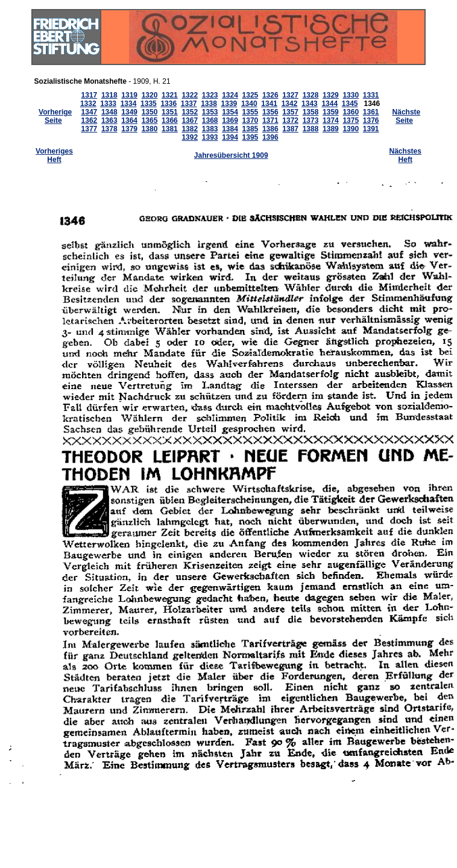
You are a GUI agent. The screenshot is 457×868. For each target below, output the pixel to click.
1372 (290, 120)
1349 (129, 112)
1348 (109, 112)
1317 (90, 95)
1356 (270, 112)
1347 (90, 112)
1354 (230, 112)
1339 (229, 104)
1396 (270, 137)
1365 (150, 120)
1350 (150, 112)
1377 (90, 129)
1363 (109, 120)
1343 (310, 104)
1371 (270, 120)
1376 (371, 120)
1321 (170, 95)
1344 (329, 104)
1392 (190, 137)
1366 (170, 120)
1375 (351, 120)
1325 (251, 95)
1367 (190, 120)
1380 (150, 129)
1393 (210, 137)
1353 (210, 112)
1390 (351, 129)
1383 (210, 129)
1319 (129, 95)
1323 (210, 95)
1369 (230, 120)
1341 (269, 104)
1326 (270, 95)
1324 (230, 95)
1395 (251, 137)
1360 (351, 112)
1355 (251, 112)
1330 (351, 95)
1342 (290, 104)
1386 (270, 129)
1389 (331, 129)
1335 (149, 104)
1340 (249, 104)
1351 (170, 112)
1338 (209, 104)
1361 (371, 112)
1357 (290, 112)
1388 (311, 129)
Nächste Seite (407, 116)
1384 (230, 129)
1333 (108, 104)
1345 (350, 104)
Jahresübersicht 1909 (231, 155)
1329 (331, 95)
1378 (109, 129)
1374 (331, 120)
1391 (371, 129)
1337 (189, 104)
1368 (210, 120)
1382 (190, 129)
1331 (371, 95)
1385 (251, 129)
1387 (290, 129)
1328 (311, 95)
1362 (90, 120)
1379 (129, 129)
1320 (150, 95)
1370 (251, 120)
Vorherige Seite (55, 116)
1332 (88, 104)
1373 (311, 120)
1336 (169, 104)
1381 (170, 129)
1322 (190, 95)
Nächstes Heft (405, 155)
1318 (109, 95)
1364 (129, 120)
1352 (190, 112)
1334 (129, 104)
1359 (331, 112)
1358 (311, 112)
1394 (230, 137)
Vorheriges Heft (54, 155)
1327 (290, 95)
